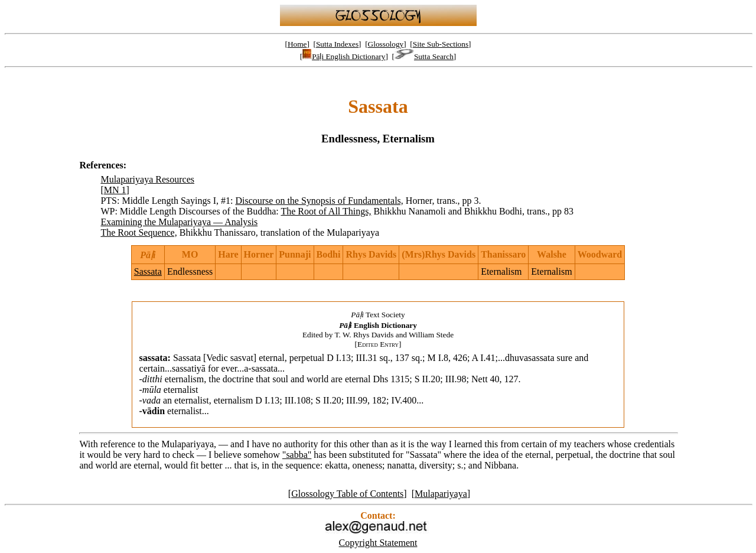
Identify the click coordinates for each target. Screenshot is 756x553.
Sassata (148, 271)
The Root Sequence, (139, 232)
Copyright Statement (378, 543)
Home (297, 44)
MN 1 (115, 190)
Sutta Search (424, 56)
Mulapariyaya (441, 494)
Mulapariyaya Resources (147, 179)
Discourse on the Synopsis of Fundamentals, (319, 201)
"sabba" (297, 455)
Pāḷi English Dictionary (344, 56)
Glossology (386, 44)
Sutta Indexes (337, 44)
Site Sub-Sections (441, 44)
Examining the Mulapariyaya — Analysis (179, 222)
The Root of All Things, (326, 211)
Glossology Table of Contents (347, 494)
